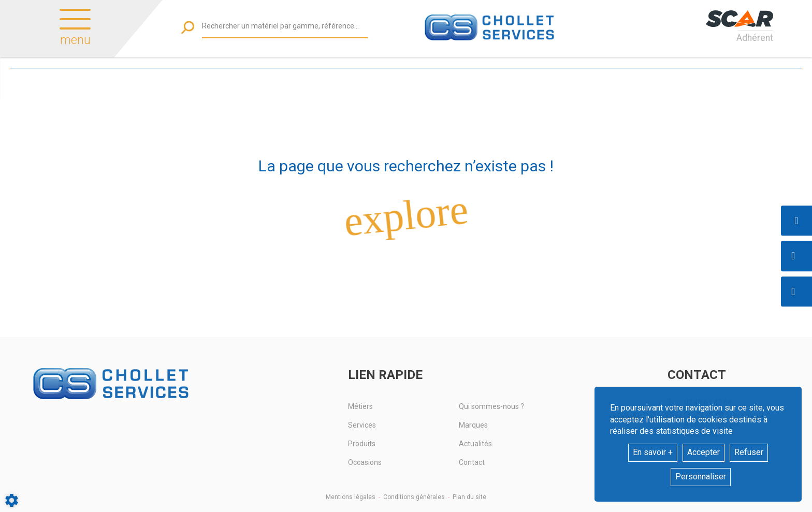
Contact (472, 462)
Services (362, 425)
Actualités (475, 444)
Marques (473, 425)
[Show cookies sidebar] (12, 500)
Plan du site (469, 497)
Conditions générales (414, 497)
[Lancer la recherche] (188, 27)
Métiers (360, 406)
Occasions (365, 462)
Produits (362, 444)
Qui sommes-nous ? (491, 406)
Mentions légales (351, 497)
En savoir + (653, 452)
